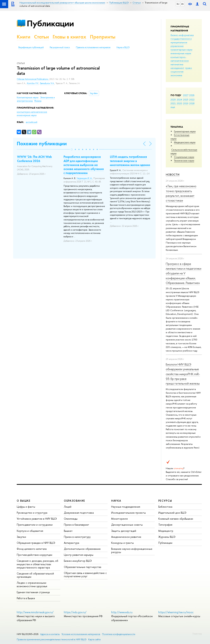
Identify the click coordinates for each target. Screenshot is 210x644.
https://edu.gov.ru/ (75, 612)
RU (178, 4)
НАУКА (116, 501)
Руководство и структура (32, 513)
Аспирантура (72, 543)
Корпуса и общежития (30, 531)
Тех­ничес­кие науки (184, 161)
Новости (173, 175)
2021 (173, 103)
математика (177, 64)
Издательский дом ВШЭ (172, 513)
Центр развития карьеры (79, 555)
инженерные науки (181, 53)
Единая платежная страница (33, 592)
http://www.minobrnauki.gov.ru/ (35, 612)
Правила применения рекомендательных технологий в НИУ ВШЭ (52, 639)
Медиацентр (166, 531)
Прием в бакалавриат (77, 525)
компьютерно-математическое (180, 59)
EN (182, 4)
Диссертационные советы (127, 525)
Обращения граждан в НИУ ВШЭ (36, 543)
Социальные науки (184, 157)
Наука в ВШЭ (123, 47)
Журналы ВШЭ (167, 537)
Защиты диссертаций (124, 531)
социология (177, 72)
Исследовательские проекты (128, 513)
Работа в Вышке (26, 598)
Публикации (50, 23)
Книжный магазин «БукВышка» (176, 519)
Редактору (197, 633)
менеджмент (177, 68)
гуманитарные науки (181, 50)
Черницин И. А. (85, 178)
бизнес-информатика (182, 35)
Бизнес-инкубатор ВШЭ (78, 561)
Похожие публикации (42, 144)
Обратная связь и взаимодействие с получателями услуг (85, 575)
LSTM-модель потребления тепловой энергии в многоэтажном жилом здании (130, 161)
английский (32, 122)
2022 (192, 99)
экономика (176, 75)
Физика (38, 101)
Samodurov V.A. (47, 83)
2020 (179, 103)
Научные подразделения (126, 507)
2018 (192, 103)
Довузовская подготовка (79, 513)
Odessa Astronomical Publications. (33, 79)
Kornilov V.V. (33, 83)
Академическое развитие (126, 537)
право (189, 68)
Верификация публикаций (31, 47)
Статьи (41, 37)
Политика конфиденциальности (119, 634)
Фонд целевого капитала (32, 549)
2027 (186, 95)
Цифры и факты (26, 507)
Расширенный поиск (60, 47)
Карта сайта (94, 639)
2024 (179, 99)
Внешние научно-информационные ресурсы (132, 550)
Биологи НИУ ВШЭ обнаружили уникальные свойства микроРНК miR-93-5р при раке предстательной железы (183, 374)
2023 (186, 99)
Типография (165, 525)
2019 (186, 103)
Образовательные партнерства (83, 567)
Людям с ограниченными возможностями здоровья (32, 584)
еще (173, 107)
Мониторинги (119, 519)
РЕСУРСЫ (165, 501)
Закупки (21, 537)
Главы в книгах (69, 37)
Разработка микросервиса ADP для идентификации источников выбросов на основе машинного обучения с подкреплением (84, 165)
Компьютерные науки (28, 97)
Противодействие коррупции (34, 555)
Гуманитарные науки (185, 131)
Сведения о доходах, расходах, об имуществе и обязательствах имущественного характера (37, 564)
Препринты (103, 37)
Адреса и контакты (50, 634)
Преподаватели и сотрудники (35, 525)
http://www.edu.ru (122, 612)
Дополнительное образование (82, 549)
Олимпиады (71, 519)
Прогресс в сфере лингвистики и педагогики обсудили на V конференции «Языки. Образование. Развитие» (184, 273)
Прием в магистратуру (77, 537)
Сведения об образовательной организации (35, 575)
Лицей (68, 507)
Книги (24, 37)
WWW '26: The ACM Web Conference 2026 (34, 159)
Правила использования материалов (93, 47)
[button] (72, 149)
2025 (173, 99)
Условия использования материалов (81, 634)
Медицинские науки (185, 142)
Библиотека (165, 507)
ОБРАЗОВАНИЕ (74, 501)
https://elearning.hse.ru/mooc (176, 612)
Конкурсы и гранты (122, 543)
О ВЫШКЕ (24, 501)
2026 (192, 95)
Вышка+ (68, 531)
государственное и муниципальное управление (181, 42)
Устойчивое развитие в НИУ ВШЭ (37, 519)
